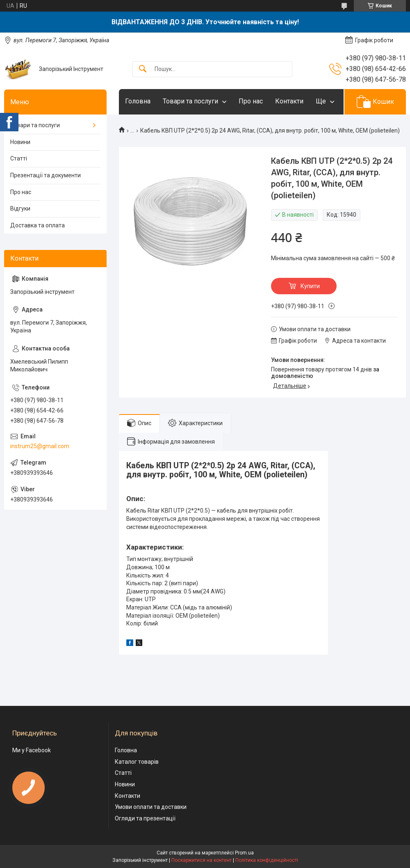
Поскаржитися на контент (202, 860)
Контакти (289, 101)
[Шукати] (143, 69)
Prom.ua (244, 853)
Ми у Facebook (32, 750)
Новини (20, 142)
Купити (310, 286)
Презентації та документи (46, 175)
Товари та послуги (190, 101)
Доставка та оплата (38, 225)
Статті (19, 158)
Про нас (251, 101)
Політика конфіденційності (267, 860)
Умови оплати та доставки (151, 807)
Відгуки (20, 208)
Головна (138, 101)
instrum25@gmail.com (40, 446)
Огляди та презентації (145, 818)
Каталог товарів (137, 762)
